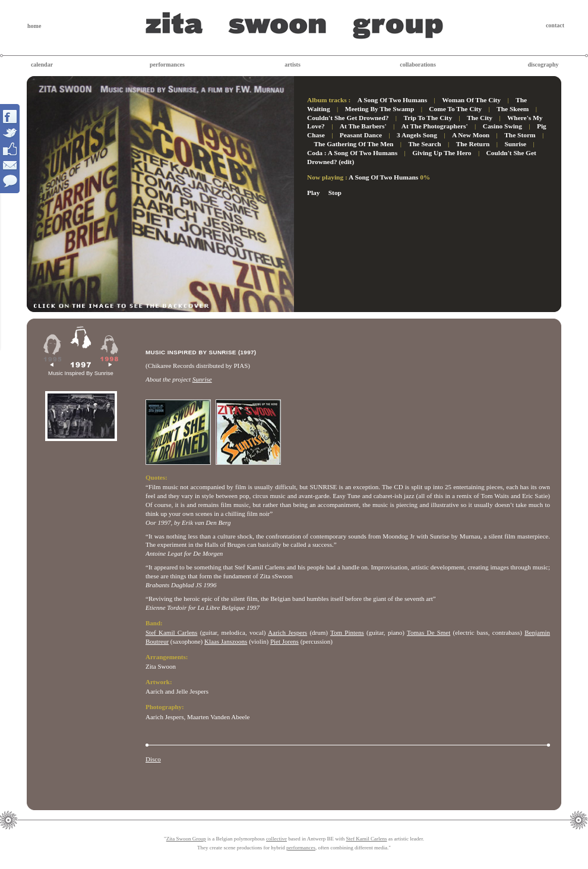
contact (555, 25)
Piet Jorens (284, 641)
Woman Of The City (471, 100)
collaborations (418, 64)
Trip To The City (428, 118)
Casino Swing (502, 126)
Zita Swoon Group (186, 839)
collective (276, 839)
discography (543, 64)
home (34, 26)
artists (293, 64)
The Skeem (513, 109)
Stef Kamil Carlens (171, 632)
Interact (10, 149)
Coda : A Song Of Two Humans (352, 153)
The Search (424, 144)
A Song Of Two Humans (392, 100)
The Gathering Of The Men (353, 144)
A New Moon (471, 135)
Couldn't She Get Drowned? (348, 118)
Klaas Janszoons (226, 641)
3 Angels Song (417, 135)
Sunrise (515, 144)
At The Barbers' (363, 126)
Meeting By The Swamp (380, 109)
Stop (335, 193)
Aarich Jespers (287, 632)
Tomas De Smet (429, 632)
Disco (153, 759)
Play (314, 193)
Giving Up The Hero (442, 153)
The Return (473, 144)
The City (480, 118)
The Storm (520, 135)
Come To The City (455, 109)
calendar (42, 64)
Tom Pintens (347, 632)
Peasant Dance (361, 135)
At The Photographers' (435, 126)
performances (167, 64)
